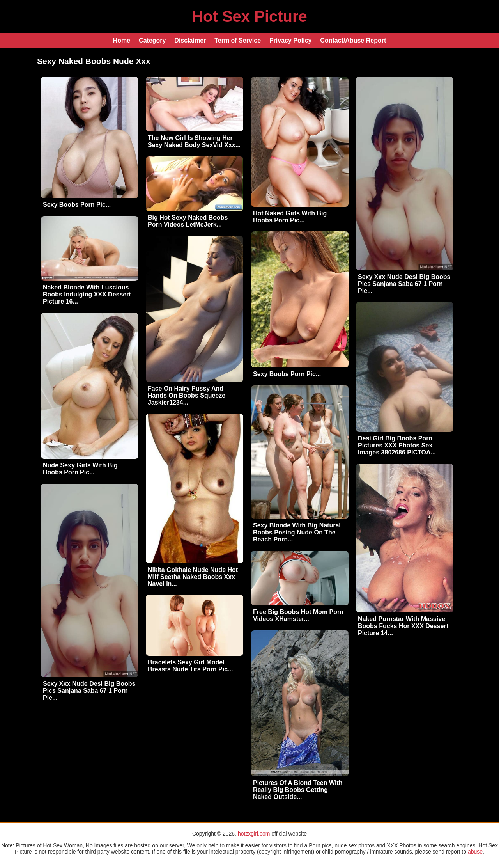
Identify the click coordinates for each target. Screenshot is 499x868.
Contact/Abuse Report (353, 40)
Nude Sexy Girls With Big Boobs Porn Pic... (80, 469)
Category (152, 40)
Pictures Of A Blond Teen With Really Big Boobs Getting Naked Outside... (298, 790)
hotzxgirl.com (254, 834)
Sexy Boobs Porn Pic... (77, 205)
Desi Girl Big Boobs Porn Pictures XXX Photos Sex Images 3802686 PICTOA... (397, 445)
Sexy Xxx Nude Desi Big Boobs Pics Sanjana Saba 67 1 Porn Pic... (404, 284)
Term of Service (238, 40)
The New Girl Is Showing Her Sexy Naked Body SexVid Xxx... (194, 141)
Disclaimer (190, 40)
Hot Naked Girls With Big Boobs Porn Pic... (290, 217)
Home (122, 40)
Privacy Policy (291, 40)
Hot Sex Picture (249, 16)
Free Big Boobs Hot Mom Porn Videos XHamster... (298, 615)
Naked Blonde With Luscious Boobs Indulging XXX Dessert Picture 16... (87, 294)
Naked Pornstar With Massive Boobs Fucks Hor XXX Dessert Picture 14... (403, 626)
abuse (475, 852)
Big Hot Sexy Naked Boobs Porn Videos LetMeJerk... (188, 221)
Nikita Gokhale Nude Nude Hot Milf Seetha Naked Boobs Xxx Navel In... (193, 577)
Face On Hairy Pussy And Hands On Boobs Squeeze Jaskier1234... (187, 395)
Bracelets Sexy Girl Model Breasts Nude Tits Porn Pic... (190, 666)
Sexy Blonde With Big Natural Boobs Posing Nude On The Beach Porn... (297, 532)
